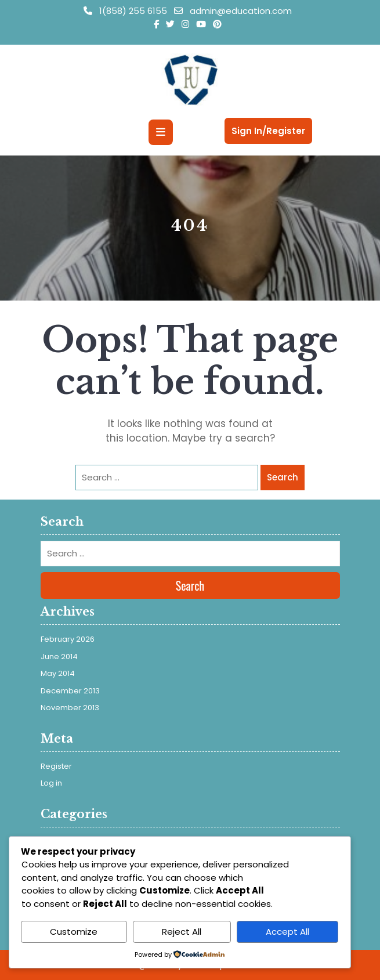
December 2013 (70, 691)
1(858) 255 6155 (126, 11)
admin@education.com (233, 11)
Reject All (182, 932)
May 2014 (58, 673)
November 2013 (70, 708)
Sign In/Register (268, 131)
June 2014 (59, 657)
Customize (74, 932)
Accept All (287, 932)
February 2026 (68, 639)
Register (56, 766)
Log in (51, 783)
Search (283, 477)
